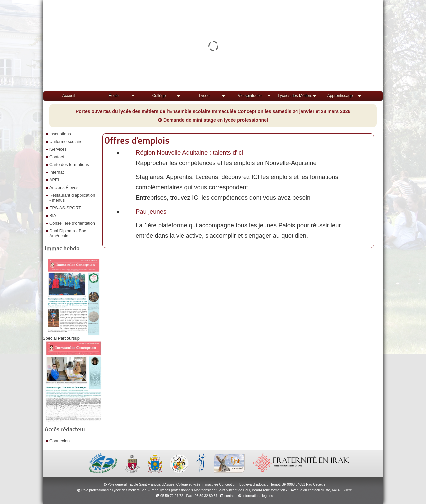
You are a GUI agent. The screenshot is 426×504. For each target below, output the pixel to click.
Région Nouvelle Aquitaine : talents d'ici (189, 153)
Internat (56, 172)
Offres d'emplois (137, 140)
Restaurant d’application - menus (72, 198)
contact (228, 496)
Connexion (59, 441)
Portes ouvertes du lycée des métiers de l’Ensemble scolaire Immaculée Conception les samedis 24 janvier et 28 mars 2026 (213, 111)
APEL (55, 180)
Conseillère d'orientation (72, 223)
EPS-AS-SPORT (65, 208)
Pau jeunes (151, 211)
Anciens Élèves (64, 187)
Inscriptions (60, 134)
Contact (57, 157)
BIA (53, 215)
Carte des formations (69, 165)
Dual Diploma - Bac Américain (68, 233)
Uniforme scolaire (66, 142)
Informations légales (258, 496)
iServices (58, 149)
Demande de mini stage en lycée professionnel (213, 120)
